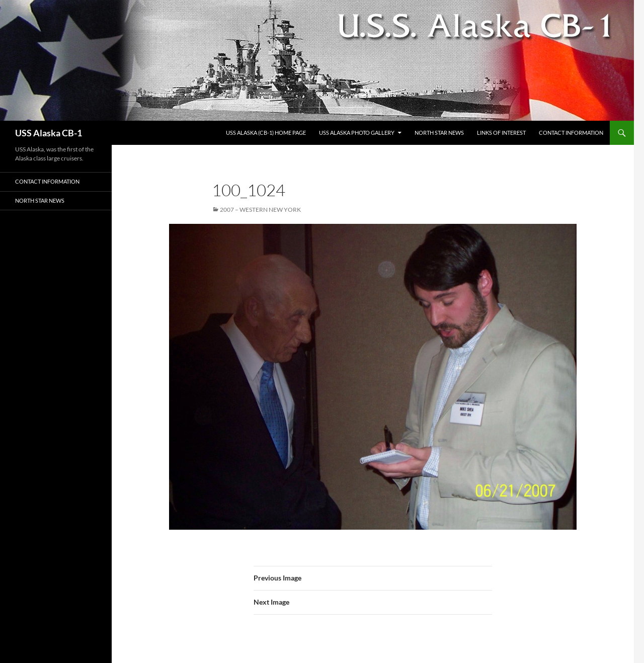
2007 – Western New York (260, 210)
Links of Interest (501, 133)
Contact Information (571, 133)
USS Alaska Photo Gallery (357, 133)
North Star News (439, 133)
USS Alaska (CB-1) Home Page (266, 133)
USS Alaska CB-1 (49, 133)
